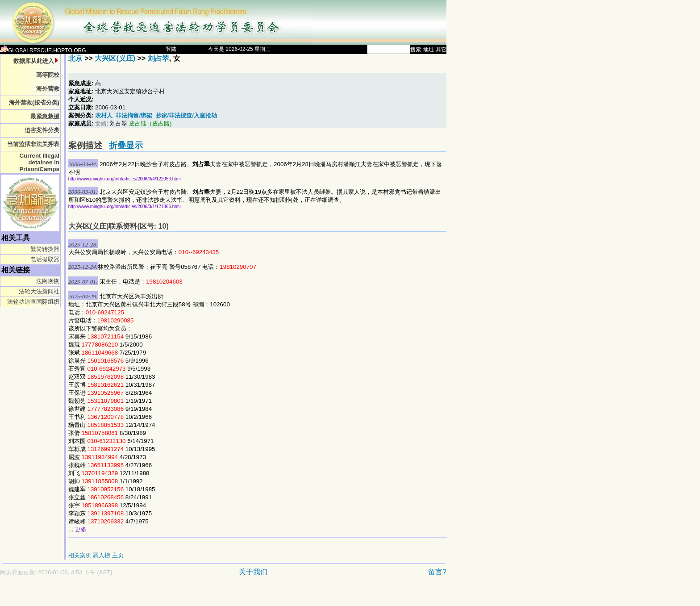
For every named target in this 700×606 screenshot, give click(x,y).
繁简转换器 (45, 249)
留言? (437, 572)
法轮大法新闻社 (39, 291)
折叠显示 (126, 145)
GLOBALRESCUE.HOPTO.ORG (43, 50)
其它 (441, 50)
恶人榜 (102, 555)
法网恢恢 (48, 281)
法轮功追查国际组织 (33, 302)
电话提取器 (45, 259)
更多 (81, 529)
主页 (118, 555)
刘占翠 (158, 58)
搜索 (416, 50)
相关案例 (80, 555)
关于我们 (253, 572)
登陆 (171, 49)
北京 (75, 58)
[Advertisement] (192, 596)
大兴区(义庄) (115, 58)
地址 (429, 50)
